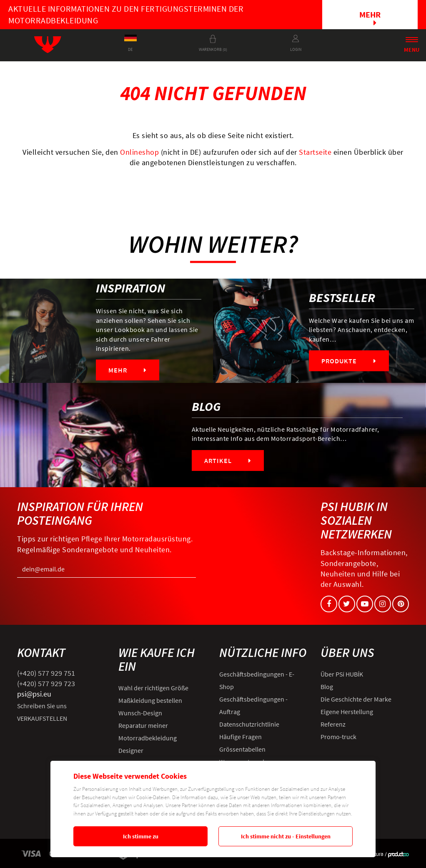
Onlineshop (139, 152)
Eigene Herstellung (347, 712)
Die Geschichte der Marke (356, 699)
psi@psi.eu (34, 694)
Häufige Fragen (241, 737)
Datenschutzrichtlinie (249, 724)
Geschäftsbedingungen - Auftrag (253, 705)
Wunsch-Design (140, 713)
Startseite (315, 152)
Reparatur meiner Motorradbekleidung (148, 732)
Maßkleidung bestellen (150, 700)
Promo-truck (338, 737)
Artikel (228, 460)
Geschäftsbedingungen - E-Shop (257, 680)
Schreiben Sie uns (42, 706)
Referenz (333, 724)
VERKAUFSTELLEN (42, 718)
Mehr (370, 18)
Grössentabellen (242, 749)
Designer (131, 750)
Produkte (349, 361)
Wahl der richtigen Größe (153, 688)
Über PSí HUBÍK (342, 674)
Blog (327, 687)
